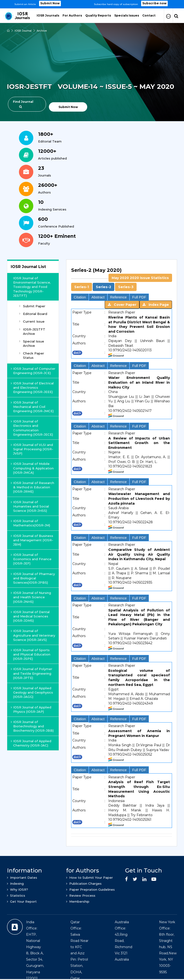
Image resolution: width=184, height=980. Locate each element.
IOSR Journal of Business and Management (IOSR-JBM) (32, 540)
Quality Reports (98, 15)
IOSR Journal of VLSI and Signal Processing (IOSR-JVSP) (32, 449)
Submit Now (50, 3)
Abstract (98, 297)
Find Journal (23, 104)
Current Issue (32, 321)
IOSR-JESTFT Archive (32, 331)
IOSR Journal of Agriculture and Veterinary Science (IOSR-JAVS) (33, 635)
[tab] (122, 279)
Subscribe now (154, 3)
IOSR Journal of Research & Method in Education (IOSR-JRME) (32, 487)
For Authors (72, 15)
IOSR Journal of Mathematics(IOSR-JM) (30, 523)
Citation (80, 297)
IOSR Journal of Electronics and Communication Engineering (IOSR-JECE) (32, 428)
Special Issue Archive (32, 343)
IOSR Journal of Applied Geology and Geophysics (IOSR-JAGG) (32, 692)
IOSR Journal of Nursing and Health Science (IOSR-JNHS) (31, 597)
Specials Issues (127, 15)
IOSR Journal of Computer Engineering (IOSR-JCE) (33, 371)
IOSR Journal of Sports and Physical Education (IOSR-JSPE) (31, 654)
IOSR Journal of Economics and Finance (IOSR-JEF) (31, 559)
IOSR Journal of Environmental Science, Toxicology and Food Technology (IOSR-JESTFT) (32, 287)
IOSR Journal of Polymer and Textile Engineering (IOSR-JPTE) (32, 673)
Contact (149, 15)
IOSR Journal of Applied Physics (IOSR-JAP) (31, 709)
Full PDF (139, 297)
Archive (42, 31)
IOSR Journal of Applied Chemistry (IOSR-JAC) (31, 743)
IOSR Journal (23, 31)
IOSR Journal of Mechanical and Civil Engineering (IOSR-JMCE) (32, 407)
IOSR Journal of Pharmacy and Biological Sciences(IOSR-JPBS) (33, 578)
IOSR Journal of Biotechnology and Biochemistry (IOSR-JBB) (32, 726)
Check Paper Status (32, 355)
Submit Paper (32, 306)
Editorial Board (33, 314)
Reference (118, 297)
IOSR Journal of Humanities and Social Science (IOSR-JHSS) (30, 506)
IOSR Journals (48, 15)
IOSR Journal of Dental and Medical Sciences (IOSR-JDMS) (30, 616)
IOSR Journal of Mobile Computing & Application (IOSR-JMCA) (32, 468)
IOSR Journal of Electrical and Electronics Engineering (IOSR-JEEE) (32, 387)
